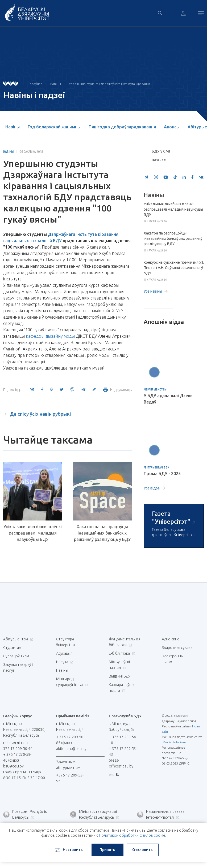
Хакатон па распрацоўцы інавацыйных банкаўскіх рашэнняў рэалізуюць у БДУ (102, 533)
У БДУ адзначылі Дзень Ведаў (168, 399)
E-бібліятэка (121, 653)
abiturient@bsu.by (71, 749)
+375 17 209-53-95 (70, 778)
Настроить (69, 850)
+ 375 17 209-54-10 (123, 740)
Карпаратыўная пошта (122, 688)
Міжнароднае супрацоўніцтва (72, 682)
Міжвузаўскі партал (119, 665)
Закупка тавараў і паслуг (18, 667)
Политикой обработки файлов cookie (132, 835)
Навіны (56, 84)
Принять (107, 850)
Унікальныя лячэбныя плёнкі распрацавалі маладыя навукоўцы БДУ (33, 533)
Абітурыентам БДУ (156, 468)
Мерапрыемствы (155, 390)
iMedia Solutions (174, 742)
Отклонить (142, 850)
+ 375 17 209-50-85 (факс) (70, 740)
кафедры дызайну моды (50, 336)
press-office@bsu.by (121, 763)
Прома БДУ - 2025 (162, 474)
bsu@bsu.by (13, 766)
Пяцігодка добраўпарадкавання (122, 127)
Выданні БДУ (120, 676)
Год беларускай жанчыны (54, 127)
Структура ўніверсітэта (67, 642)
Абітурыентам (18, 639)
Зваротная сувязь (177, 648)
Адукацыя (64, 653)
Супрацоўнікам (16, 656)
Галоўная (35, 84)
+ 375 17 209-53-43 (123, 752)
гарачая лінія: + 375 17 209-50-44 (18, 746)
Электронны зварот (173, 659)
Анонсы (172, 127)
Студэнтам (12, 648)
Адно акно (171, 639)
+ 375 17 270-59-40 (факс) (17, 757)
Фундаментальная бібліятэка (125, 642)
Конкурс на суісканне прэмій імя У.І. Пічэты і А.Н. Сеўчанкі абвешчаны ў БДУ (174, 268)
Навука (64, 662)
